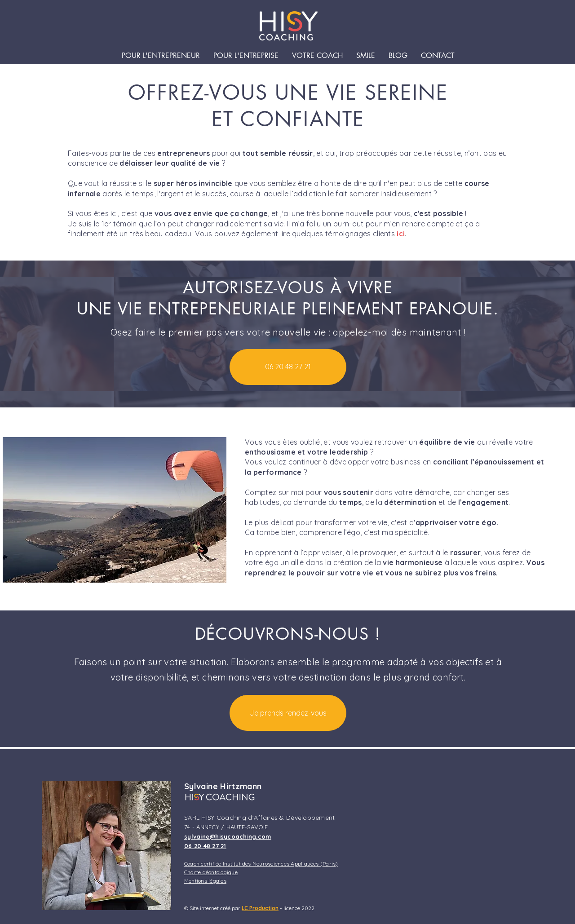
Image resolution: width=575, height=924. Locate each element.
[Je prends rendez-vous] (288, 713)
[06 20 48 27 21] (288, 367)
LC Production (260, 908)
